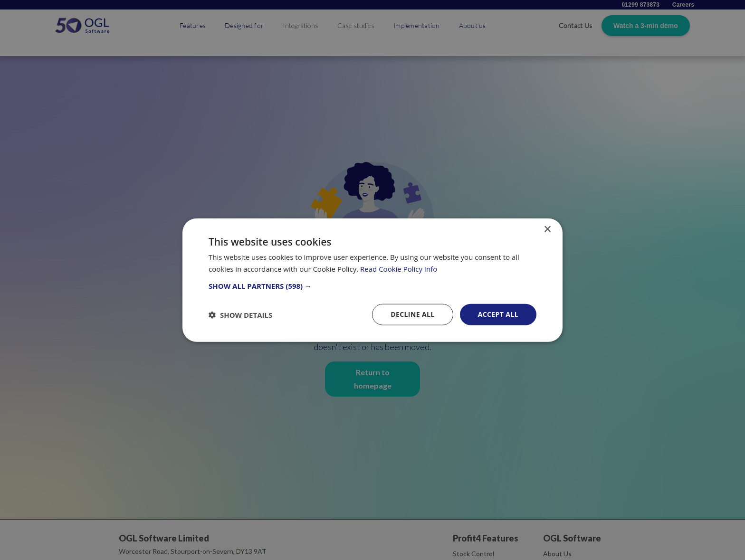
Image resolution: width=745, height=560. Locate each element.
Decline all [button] (412, 314)
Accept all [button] (498, 314)
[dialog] (372, 280)
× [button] (547, 229)
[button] (372, 286)
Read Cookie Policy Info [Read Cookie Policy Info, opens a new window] (399, 268)
